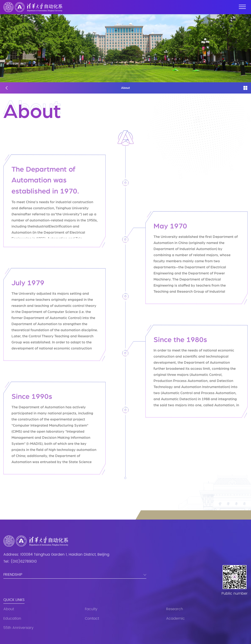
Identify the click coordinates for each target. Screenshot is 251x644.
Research (175, 609)
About (9, 609)
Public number (235, 594)
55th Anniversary (18, 628)
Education (12, 619)
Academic (175, 619)
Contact (92, 619)
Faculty (91, 609)
